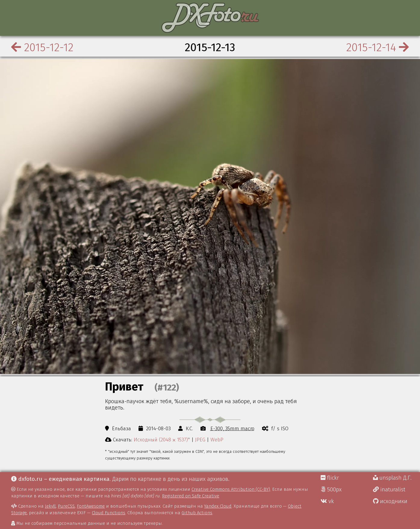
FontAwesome (91, 506)
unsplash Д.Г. (392, 478)
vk (327, 501)
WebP (217, 440)
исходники (390, 501)
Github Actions (197, 513)
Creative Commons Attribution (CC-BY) (231, 489)
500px (331, 490)
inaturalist (389, 490)
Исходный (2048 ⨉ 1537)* (162, 440)
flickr (330, 478)
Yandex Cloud (218, 506)
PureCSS (66, 506)
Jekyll (50, 506)
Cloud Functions (109, 513)
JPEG (200, 440)
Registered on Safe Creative (191, 496)
